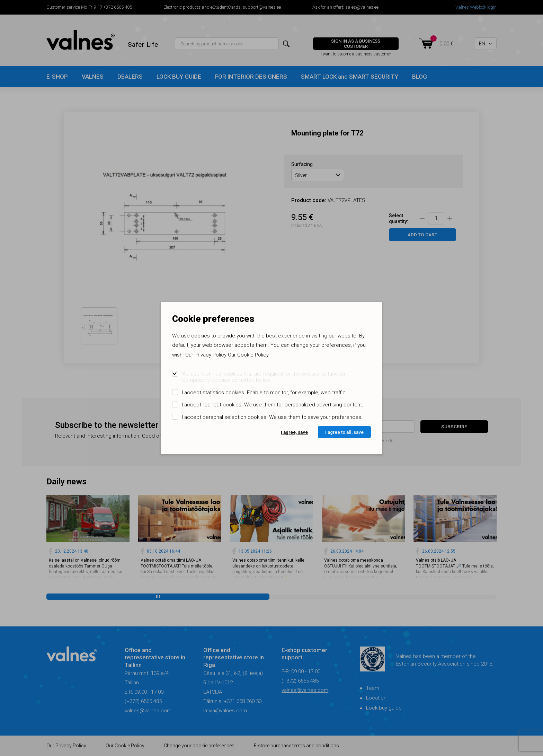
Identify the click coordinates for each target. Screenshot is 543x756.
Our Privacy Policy (206, 355)
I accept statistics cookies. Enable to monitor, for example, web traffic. (264, 393)
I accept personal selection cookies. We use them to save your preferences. (272, 417)
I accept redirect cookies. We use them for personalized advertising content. (273, 405)
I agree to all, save (344, 432)
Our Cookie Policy (248, 355)
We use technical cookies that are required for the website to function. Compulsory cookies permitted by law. (265, 377)
